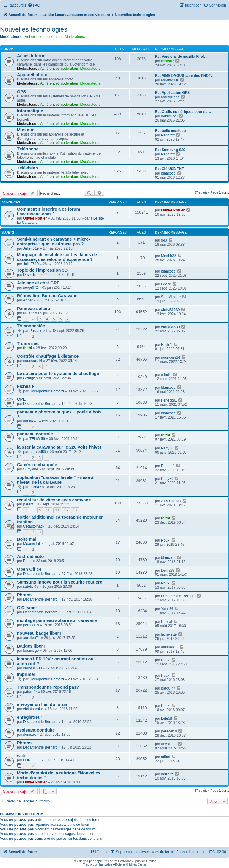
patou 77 (30, 692)
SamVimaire (171, 297)
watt (21, 756)
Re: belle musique (170, 131)
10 (48, 510)
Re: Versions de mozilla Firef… (181, 57)
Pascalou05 (39, 331)
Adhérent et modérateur (44, 37)
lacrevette (169, 634)
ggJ (164, 240)
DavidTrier (31, 275)
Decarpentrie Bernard (47, 391)
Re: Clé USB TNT (169, 169)
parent (28, 504)
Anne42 (29, 300)
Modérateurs (75, 37)
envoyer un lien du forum (43, 704)
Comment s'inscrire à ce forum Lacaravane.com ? (48, 211)
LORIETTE (32, 760)
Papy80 (167, 448)
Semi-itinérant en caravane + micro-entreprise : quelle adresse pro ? (54, 242)
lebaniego (31, 651)
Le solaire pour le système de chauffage (58, 374)
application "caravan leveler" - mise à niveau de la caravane (55, 480)
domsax (29, 735)
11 (57, 510)
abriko (28, 421)
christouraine (33, 709)
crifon (166, 757)
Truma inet (28, 343)
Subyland (31, 469)
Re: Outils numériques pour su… (183, 112)
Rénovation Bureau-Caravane (47, 296)
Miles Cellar (138, 864)
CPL (21, 399)
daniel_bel (169, 116)
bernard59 (38, 452)
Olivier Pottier (35, 218)
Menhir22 (169, 256)
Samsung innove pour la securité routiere (59, 582)
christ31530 (171, 310)
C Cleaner (27, 608)
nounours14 (33, 361)
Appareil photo (32, 75)
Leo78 (166, 284)
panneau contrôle (35, 434)
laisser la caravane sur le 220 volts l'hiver (59, 447)
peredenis (31, 625)
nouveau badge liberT (39, 633)
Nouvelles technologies (34, 29)
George (29, 378)
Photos (24, 595)
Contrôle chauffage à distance (48, 356)
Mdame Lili (170, 80)
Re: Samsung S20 (170, 150)
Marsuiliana (170, 97)
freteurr (168, 61)
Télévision (28, 168)
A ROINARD (171, 501)
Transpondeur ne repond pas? (48, 687)
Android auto (30, 556)
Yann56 (167, 609)
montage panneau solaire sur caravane (57, 620)
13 (75, 510)
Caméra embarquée (37, 465)
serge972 (31, 287)
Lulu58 (167, 718)
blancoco (168, 173)
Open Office (29, 569)
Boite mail (27, 539)
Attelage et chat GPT (38, 283)
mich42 (35, 487)
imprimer (26, 674)
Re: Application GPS (172, 93)
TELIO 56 (37, 439)
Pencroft (168, 135)
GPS (22, 92)
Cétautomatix (34, 526)
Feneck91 (169, 400)
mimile (166, 375)
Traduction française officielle (104, 864)
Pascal (167, 622)
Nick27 (29, 313)
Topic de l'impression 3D (42, 270)
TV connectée (31, 326)
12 (66, 510)
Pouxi (166, 540)
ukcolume (169, 744)
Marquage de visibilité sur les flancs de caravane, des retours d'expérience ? (57, 257)
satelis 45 (31, 587)
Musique (26, 130)
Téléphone (28, 149)
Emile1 (167, 345)
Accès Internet (32, 56)
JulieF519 (31, 248)
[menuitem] (34, 6)
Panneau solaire (33, 309)
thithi (28, 348)
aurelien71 (32, 638)
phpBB (99, 861)
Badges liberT (31, 646)
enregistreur (30, 717)
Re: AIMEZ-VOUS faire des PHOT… (185, 76)
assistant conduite (36, 730)
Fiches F (26, 386)
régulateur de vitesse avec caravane (54, 500)
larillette (167, 774)
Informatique (30, 111)
